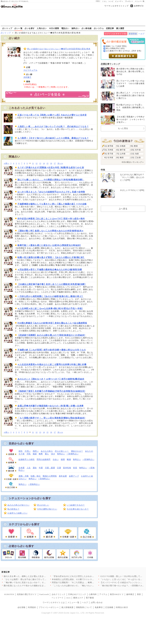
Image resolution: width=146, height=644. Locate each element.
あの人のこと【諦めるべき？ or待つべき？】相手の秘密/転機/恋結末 (51, 379)
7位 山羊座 (121, 154)
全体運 (22, 468)
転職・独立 (36, 476)
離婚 (69, 459)
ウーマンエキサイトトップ (116, 6)
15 (48, 163)
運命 (35, 468)
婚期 (63, 459)
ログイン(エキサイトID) (116, 34)
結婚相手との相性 (27, 459)
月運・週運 (50, 468)
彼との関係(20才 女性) (115, 48)
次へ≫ (60, 163)
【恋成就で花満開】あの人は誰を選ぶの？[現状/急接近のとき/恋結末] (51, 335)
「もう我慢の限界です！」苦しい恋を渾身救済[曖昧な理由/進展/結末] (51, 418)
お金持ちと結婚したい (17, 513)
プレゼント (129, 1)
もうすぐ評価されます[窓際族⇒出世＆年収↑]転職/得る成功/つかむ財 (51, 167)
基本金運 (63, 476)
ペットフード (58, 598)
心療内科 (93, 594)
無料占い (75, 28)
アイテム (103, 594)
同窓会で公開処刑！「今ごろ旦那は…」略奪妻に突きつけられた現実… (84, 582)
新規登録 (133, 34)
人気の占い (42, 28)
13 (40, 163)
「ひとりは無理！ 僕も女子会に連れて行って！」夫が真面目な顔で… (35, 579)
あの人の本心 (47, 451)
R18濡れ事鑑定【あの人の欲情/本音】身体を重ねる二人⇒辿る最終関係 (52, 323)
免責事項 (99, 607)
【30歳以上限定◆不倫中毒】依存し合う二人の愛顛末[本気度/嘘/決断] (51, 284)
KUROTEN (9, 594)
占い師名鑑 (87, 28)
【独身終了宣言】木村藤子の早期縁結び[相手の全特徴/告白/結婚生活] (51, 391)
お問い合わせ (97, 602)
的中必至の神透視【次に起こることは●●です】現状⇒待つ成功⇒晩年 (51, 219)
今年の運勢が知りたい (47, 509)
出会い (56, 459)
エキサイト (139, 6)
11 (33, 163)
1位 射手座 (109, 146)
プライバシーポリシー (49, 607)
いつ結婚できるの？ (76, 505)
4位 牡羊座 (109, 158)
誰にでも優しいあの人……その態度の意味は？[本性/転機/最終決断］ (51, 180)
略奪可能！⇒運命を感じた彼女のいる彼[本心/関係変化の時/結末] (49, 245)
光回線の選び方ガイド (27, 594)
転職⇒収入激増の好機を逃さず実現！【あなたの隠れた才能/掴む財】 (51, 257)
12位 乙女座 (136, 158)
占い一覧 (18, 28)
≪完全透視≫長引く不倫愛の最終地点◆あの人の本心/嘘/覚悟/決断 (50, 270)
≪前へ (6, 163)
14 (44, 163)
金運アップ (74, 476)
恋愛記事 (110, 28)
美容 (139, 594)
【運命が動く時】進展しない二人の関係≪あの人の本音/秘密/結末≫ (51, 231)
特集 (103, 170)
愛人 (47, 454)
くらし (105, 1)
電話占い (65, 28)
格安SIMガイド (117, 594)
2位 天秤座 (109, 150)
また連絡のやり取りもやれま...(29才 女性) (124, 51)
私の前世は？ (13, 509)
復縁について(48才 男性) (116, 46)
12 (37, 163)
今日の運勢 (54, 28)
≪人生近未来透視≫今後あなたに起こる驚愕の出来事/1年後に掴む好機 (52, 364)
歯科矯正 (130, 594)
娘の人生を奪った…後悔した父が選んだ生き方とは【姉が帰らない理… (36, 576)
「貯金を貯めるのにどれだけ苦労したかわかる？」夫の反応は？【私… (84, 576)
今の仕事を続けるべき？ (78, 509)
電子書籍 (90, 598)
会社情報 (21, 607)
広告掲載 (109, 607)
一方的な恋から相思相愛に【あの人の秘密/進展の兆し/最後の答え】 (51, 296)
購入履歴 (120, 28)
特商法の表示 (122, 607)
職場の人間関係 (50, 476)
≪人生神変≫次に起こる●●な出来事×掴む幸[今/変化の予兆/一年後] (50, 308)
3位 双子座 (109, 154)
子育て (98, 1)
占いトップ (7, 28)
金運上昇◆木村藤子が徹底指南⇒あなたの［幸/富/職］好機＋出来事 (51, 406)
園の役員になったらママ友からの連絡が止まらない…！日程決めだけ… (36, 586)
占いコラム (99, 28)
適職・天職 (24, 476)
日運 (59, 468)
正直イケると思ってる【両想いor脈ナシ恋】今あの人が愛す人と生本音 (52, 115)
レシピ (111, 1)
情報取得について (84, 607)
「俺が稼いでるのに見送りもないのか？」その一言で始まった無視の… (36, 582)
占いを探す (30, 28)
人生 (29, 468)
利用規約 (32, 607)
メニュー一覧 (140, 1)
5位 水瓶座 (121, 146)
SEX (53, 454)
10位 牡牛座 (136, 150)
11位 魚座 (135, 154)
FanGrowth (44, 594)
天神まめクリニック (77, 594)
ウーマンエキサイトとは (54, 602)
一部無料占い (73, 454)
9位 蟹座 (134, 146)
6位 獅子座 (121, 150)
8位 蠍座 (120, 158)
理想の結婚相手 (44, 459)
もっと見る (123, 128)
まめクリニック (58, 594)
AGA (68, 598)
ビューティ (119, 1)
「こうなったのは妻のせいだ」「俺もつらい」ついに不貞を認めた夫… (84, 586)
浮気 (29, 454)
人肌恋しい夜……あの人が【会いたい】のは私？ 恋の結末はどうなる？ (53, 126)
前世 (75, 468)
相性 (21, 451)
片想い (28, 451)
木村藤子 (27, 77)
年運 (41, 468)
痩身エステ (78, 598)
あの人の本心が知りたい (18, 505)
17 (55, 163)
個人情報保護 (67, 607)
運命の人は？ (77, 451)
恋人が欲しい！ (62, 451)
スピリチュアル (30, 70)
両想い (36, 451)
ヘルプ (141, 34)
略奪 (41, 454)
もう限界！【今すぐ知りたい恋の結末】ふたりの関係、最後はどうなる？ (53, 138)
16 (51, 163)
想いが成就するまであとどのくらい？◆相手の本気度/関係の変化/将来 (59, 49)
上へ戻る (123, 209)
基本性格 (67, 468)
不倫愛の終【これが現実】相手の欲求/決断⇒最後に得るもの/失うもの (52, 350)
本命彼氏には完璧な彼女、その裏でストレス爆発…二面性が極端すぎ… (84, 579)
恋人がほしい (43, 505)
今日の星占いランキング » (133, 162)
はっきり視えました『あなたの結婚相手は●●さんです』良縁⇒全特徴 (51, 192)
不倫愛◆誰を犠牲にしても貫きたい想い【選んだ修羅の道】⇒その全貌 (52, 204)
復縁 (35, 454)
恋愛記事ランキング (111, 64)
